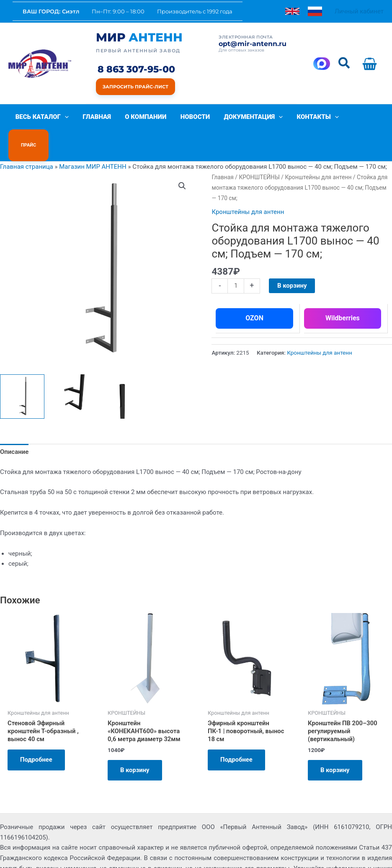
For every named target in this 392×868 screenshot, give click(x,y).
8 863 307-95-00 (136, 70)
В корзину (292, 260)
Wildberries (343, 293)
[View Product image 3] (124, 371)
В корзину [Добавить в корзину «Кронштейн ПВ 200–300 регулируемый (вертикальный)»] (335, 745)
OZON (254, 293)
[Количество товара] (236, 261)
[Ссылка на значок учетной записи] (359, 12)
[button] (344, 64)
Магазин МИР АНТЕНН (93, 142)
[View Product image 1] (22, 371)
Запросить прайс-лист (135, 87)
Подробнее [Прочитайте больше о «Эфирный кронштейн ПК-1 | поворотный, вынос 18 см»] (237, 735)
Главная (222, 152)
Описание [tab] (14, 427)
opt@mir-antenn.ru (253, 44)
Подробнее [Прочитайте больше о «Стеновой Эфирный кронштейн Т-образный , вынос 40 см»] (36, 735)
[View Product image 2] (73, 371)
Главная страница (27, 142)
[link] (292, 11)
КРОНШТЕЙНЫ (259, 152)
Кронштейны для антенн (318, 152)
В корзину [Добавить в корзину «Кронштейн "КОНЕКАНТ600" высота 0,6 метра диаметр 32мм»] (135, 745)
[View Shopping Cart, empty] (371, 63)
